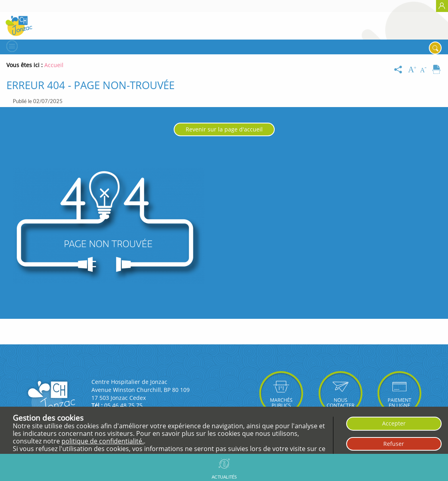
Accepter (394, 423)
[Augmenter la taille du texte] (413, 70)
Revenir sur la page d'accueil (224, 129)
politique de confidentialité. (103, 441)
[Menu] (11, 46)
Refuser (394, 444)
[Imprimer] (436, 70)
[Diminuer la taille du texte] (425, 70)
